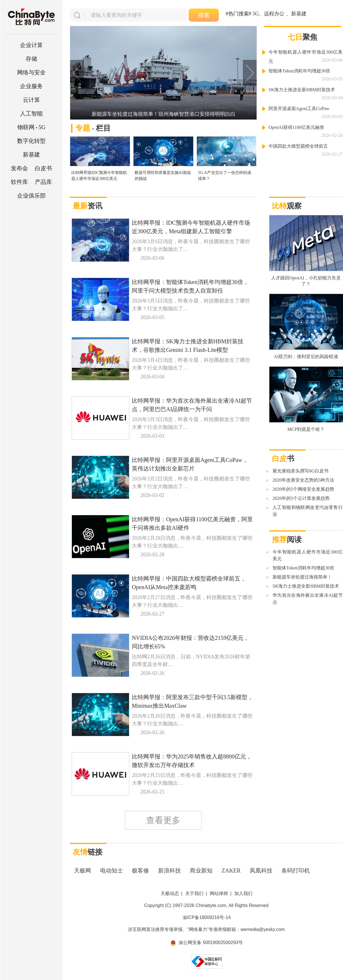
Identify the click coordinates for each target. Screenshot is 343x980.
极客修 (140, 871)
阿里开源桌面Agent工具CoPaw (299, 108)
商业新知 (201, 871)
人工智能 (31, 113)
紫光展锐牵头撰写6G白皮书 (300, 471)
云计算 (31, 100)
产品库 (43, 182)
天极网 (82, 871)
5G (31, 127)
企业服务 (31, 86)
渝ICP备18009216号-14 (207, 917)
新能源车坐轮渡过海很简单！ (302, 577)
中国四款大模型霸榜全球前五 (298, 146)
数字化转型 (31, 141)
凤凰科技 (261, 871)
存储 (31, 59)
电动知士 (112, 871)
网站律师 (219, 893)
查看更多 (163, 820)
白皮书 (43, 168)
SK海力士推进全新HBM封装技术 (302, 90)
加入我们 (243, 893)
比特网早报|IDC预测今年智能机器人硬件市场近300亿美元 (99, 176)
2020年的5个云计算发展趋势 (301, 498)
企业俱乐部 (31, 196)
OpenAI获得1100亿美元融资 (296, 127)
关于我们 (194, 893)
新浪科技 (170, 871)
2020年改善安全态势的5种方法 (303, 480)
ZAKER (231, 871)
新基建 (31, 155)
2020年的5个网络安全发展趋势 (303, 489)
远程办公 (274, 14)
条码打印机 (296, 871)
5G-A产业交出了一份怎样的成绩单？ (225, 176)
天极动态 (170, 893)
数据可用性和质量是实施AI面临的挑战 (163, 176)
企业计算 (31, 45)
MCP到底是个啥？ (306, 429)
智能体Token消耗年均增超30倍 (299, 71)
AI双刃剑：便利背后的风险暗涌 (306, 357)
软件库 (19, 182)
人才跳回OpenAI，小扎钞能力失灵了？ (306, 281)
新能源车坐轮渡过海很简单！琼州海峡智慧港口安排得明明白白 (164, 114)
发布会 (19, 168)
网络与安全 (31, 72)
